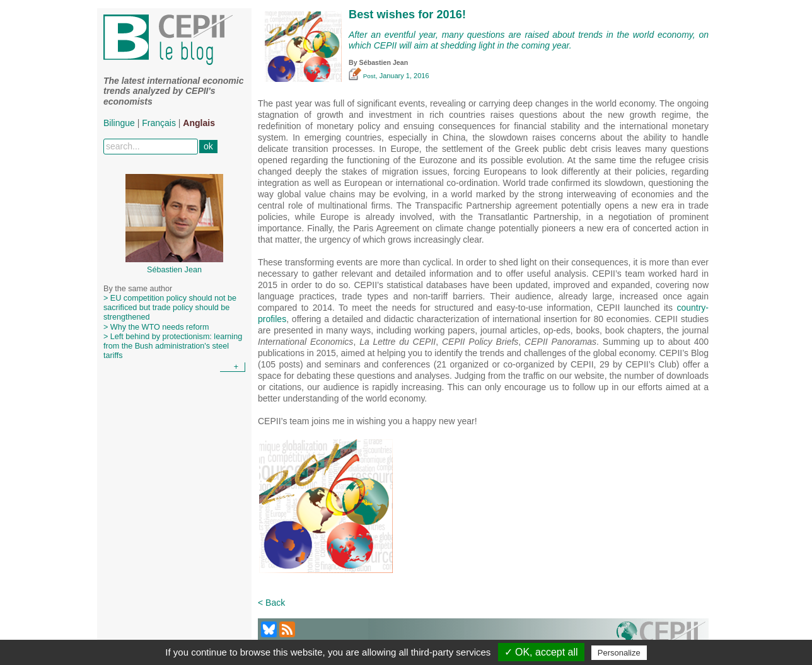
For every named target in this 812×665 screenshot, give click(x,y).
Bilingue (119, 123)
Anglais (199, 123)
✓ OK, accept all (541, 652)
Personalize (619, 653)
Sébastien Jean (384, 62)
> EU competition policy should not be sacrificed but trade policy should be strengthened (170, 308)
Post (362, 76)
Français (159, 123)
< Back (271, 603)
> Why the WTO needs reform (156, 327)
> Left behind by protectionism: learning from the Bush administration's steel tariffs (173, 346)
